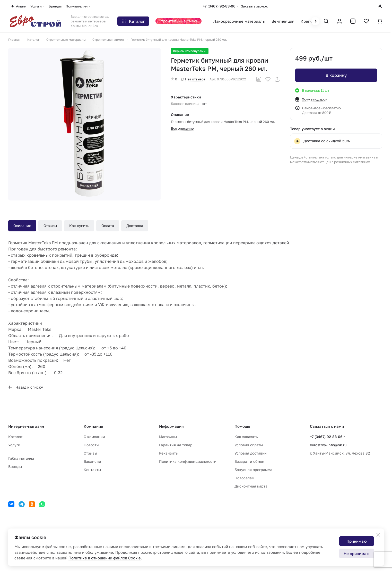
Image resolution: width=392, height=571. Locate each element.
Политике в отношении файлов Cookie (105, 558)
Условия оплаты (249, 445)
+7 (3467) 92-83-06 (219, 6)
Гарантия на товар (176, 445)
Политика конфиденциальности (188, 461)
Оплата (108, 226)
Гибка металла (21, 458)
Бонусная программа (253, 470)
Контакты (92, 470)
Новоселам (244, 478)
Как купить (79, 226)
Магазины (168, 437)
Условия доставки (251, 453)
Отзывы (50, 226)
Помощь (242, 426)
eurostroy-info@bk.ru (328, 445)
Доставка (135, 226)
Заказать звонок (254, 6)
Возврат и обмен (249, 461)
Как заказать (246, 437)
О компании (94, 437)
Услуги (14, 445)
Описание (22, 226)
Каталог (15, 437)
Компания (93, 426)
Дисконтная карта (251, 486)
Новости (91, 445)
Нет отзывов (193, 79)
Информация (171, 426)
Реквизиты (169, 453)
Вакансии (92, 461)
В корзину (336, 75)
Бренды (15, 467)
